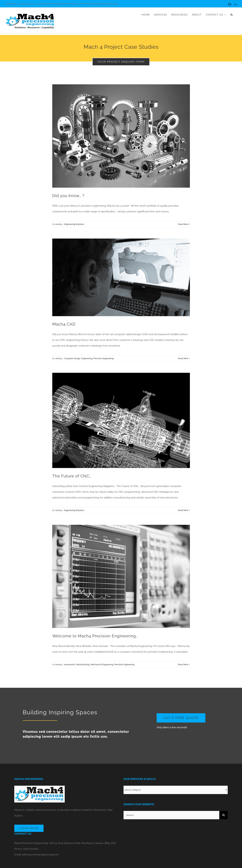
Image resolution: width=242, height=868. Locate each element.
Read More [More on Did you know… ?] (183, 224)
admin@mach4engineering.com (40, 855)
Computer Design (72, 358)
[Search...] (171, 815)
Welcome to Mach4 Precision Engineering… (95, 636)
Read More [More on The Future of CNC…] (183, 510)
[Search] (224, 815)
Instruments (70, 665)
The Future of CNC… (72, 476)
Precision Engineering (104, 358)
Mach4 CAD (64, 324)
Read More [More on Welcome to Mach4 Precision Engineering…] (183, 665)
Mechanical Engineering (102, 665)
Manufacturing (83, 665)
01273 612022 (31, 849)
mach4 (59, 224)
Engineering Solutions (74, 224)
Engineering (87, 358)
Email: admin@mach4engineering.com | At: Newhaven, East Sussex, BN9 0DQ (78, 4)
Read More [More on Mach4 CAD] (183, 358)
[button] (232, 15)
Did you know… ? (68, 196)
